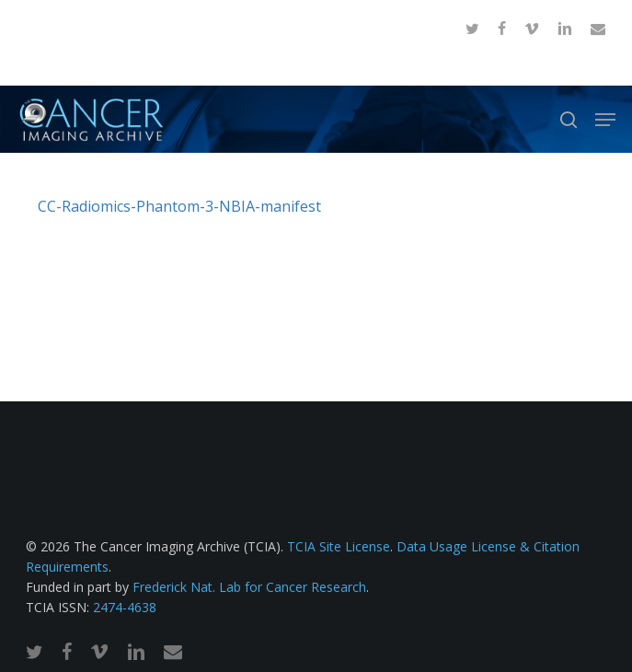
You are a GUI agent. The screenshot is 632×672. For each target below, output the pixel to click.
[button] (605, 120)
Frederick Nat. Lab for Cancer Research (249, 587)
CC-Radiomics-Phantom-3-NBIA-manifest (179, 206)
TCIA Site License (339, 546)
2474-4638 (125, 607)
